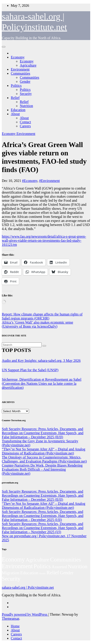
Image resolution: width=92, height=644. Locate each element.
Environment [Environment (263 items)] (17, 566)
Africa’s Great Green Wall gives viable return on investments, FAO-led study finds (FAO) (44, 157)
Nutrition (26, 106)
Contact (25, 122)
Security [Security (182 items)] (11, 579)
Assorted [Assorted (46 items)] (59, 567)
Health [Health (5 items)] (42, 574)
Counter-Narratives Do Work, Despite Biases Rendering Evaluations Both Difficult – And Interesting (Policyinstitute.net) (42, 469)
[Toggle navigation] (4, 47)
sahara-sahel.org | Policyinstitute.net (28, 587)
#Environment (49, 181)
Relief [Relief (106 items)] (53, 573)
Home (15, 626)
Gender (25, 82)
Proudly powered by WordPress (25, 614)
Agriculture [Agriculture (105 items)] (37, 560)
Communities (20, 73)
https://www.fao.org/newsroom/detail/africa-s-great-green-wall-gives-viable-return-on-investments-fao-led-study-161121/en (44, 240)
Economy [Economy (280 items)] (13, 559)
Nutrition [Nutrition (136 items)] (78, 566)
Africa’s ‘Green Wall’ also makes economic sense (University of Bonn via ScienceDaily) (37, 324)
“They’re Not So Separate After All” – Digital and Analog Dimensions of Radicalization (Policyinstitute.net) (44, 451)
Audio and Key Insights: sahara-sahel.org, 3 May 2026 (41, 361)
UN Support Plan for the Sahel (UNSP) (30, 370)
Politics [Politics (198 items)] (42, 566)
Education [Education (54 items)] (29, 573)
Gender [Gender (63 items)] (67, 573)
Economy (18, 57)
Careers (25, 126)
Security (26, 94)
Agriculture (28, 65)
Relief (15, 98)
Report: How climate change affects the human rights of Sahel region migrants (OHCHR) (42, 316)
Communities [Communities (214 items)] (65, 560)
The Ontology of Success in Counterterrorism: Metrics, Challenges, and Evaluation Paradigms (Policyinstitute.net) (44, 459)
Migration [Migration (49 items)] (11, 573)
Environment (20, 69)
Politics (16, 86)
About (15, 114)
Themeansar (10, 618)
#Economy (30, 181)
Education (18, 110)
